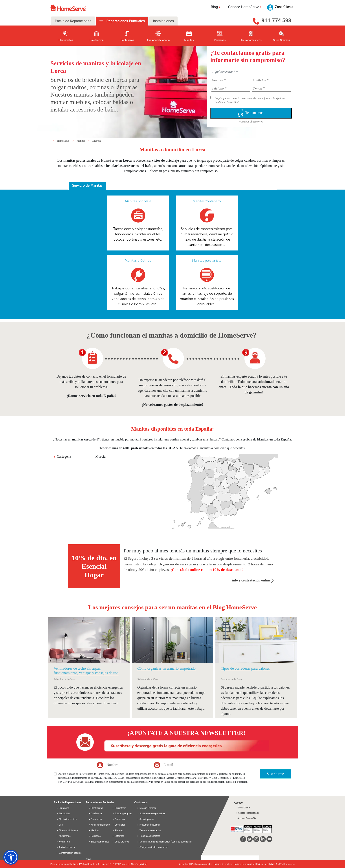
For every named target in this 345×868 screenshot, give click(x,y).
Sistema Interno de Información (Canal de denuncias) (165, 842)
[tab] (87, 186)
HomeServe (64, 141)
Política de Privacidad (227, 102)
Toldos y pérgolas (122, 814)
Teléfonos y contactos (150, 831)
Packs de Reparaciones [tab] (73, 21)
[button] (11, 857)
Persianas (95, 836)
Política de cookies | (224, 864)
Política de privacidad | (203, 864)
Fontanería (63, 808)
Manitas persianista (207, 260)
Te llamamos (251, 113)
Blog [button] (216, 7)
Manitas (81, 141)
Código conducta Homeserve (154, 847)
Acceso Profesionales (248, 813)
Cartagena (64, 456)
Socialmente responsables (152, 814)
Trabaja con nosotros (150, 836)
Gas (60, 825)
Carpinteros (119, 808)
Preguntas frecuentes (150, 825)
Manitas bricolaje (138, 201)
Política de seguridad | (245, 864)
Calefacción (95, 814)
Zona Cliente (243, 808)
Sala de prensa (147, 819)
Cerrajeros (118, 819)
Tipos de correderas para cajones (245, 668)
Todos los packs (66, 847)
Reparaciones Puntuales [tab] (125, 21)
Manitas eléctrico (138, 260)
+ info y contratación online (251, 580)
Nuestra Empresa (148, 808)
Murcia (97, 141)
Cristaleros (119, 825)
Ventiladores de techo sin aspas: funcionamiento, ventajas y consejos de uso (86, 671)
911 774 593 (276, 20)
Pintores (117, 831)
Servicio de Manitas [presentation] (87, 185)
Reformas (118, 836)
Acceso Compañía (246, 818)
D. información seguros (69, 853)
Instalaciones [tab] (163, 21)
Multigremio (63, 836)
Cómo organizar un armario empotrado (166, 668)
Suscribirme (275, 774)
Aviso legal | (185, 864)
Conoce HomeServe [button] (246, 7)
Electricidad (63, 814)
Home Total (63, 842)
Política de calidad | (266, 864)
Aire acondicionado (67, 831)
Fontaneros (95, 819)
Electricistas (96, 808)
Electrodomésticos (67, 819)
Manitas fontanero (207, 201)
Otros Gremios (121, 842)
